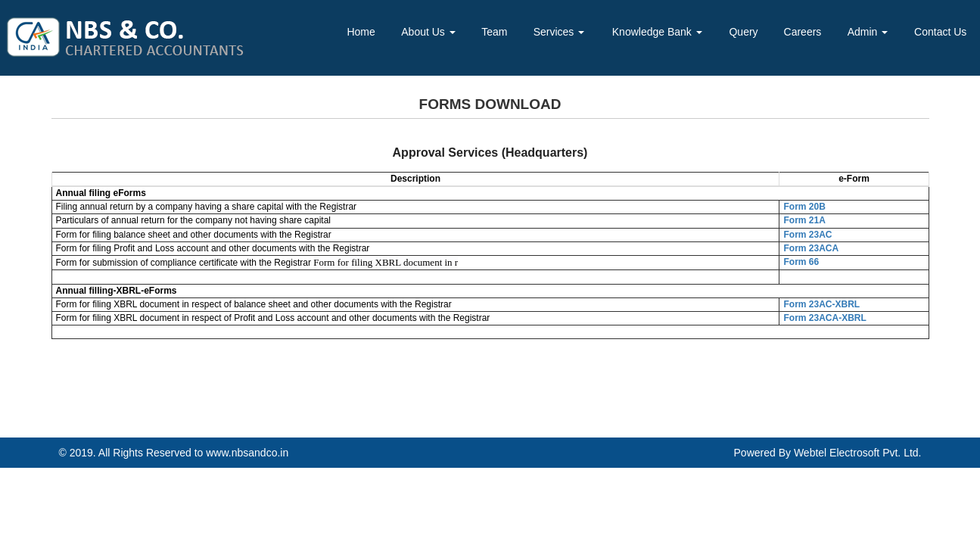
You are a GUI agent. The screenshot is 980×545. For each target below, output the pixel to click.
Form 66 (801, 262)
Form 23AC (807, 235)
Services (559, 32)
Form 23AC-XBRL (821, 304)
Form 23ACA (811, 248)
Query (743, 32)
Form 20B (804, 207)
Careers (803, 32)
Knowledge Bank (657, 32)
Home (361, 32)
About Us (428, 32)
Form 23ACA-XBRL (824, 318)
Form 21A (804, 220)
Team (494, 32)
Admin (868, 32)
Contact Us (940, 32)
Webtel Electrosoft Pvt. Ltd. (858, 453)
